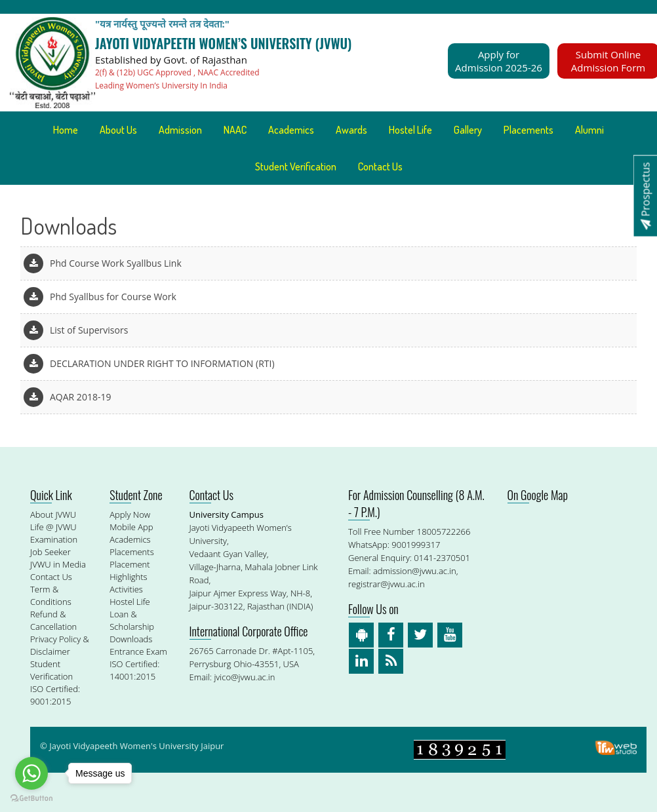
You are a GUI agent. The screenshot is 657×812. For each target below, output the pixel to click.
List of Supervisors (89, 330)
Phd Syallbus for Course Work (113, 297)
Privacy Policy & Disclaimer (60, 645)
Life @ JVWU (53, 527)
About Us (118, 130)
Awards (351, 130)
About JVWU (53, 514)
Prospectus (645, 196)
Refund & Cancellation (53, 620)
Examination (54, 539)
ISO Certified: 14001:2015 (134, 670)
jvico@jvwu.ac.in (244, 677)
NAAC (235, 130)
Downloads (131, 639)
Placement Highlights (129, 570)
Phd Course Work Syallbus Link (116, 263)
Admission (180, 130)
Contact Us (380, 166)
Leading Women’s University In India (161, 86)
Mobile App (131, 527)
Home (66, 130)
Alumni (589, 130)
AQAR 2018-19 (80, 397)
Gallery (468, 130)
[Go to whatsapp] (31, 773)
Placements (528, 130)
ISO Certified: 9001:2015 (55, 695)
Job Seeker (50, 552)
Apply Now (130, 514)
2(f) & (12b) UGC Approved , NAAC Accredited (177, 72)
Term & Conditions (51, 595)
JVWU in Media (58, 564)
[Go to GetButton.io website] (31, 799)
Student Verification (296, 166)
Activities (126, 589)
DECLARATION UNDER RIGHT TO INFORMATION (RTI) (162, 363)
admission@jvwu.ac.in (415, 571)
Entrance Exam (138, 651)
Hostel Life (410, 130)
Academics (291, 130)
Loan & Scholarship (132, 620)
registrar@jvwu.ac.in (387, 584)
